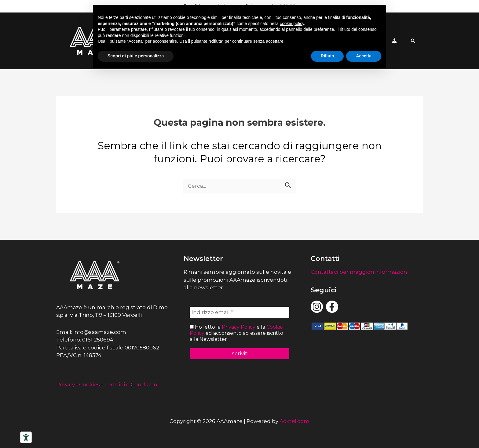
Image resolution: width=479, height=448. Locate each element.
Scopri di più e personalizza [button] (136, 56)
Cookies (90, 385)
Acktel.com (294, 421)
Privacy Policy (239, 327)
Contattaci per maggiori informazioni (360, 272)
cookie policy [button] (292, 23)
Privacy (66, 385)
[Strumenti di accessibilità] (26, 437)
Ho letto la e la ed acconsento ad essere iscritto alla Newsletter (236, 333)
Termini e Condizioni (131, 385)
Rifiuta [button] (327, 56)
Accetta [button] (364, 56)
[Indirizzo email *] (240, 313)
